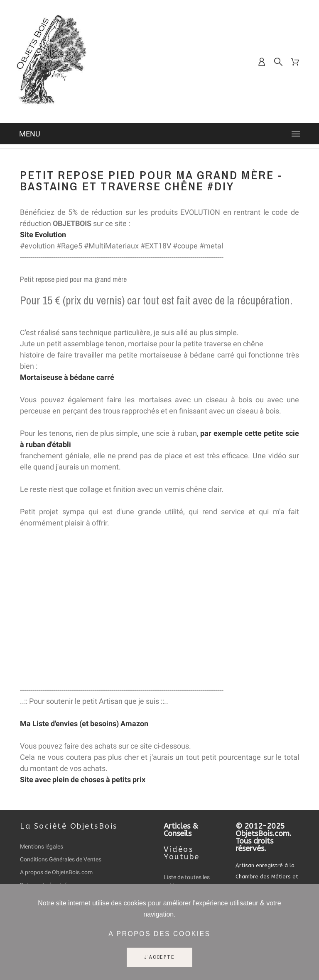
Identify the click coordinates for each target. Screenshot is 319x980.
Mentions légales (42, 846)
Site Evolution (43, 235)
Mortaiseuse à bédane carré (67, 377)
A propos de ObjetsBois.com (56, 872)
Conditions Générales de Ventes (61, 859)
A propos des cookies (159, 934)
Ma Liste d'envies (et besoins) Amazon (84, 723)
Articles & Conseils (181, 830)
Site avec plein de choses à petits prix (83, 779)
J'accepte (159, 957)
